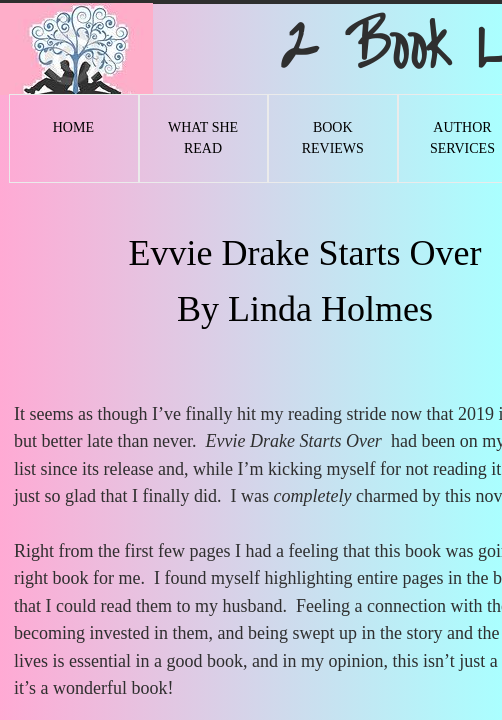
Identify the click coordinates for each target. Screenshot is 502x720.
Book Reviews (333, 138)
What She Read (203, 138)
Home (73, 127)
